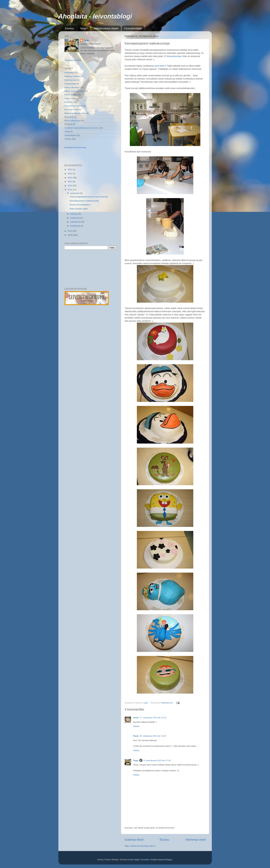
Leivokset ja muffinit (74, 106)
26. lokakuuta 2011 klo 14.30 (153, 736)
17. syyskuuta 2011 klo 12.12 (153, 717)
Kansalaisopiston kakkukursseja (84, 201)
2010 (70, 231)
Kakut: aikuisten (72, 87)
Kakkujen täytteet (72, 76)
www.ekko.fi (160, 66)
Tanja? (84, 28)
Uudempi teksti (134, 840)
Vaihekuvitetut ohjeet (106, 28)
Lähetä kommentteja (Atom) (143, 846)
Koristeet (69, 102)
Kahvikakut (70, 72)
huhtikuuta (75, 218)
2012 (70, 185)
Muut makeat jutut (73, 121)
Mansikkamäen (174, 56)
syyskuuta (75, 193)
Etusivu (69, 28)
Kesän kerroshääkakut (80, 205)
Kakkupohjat (70, 84)
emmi (136, 717)
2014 (70, 178)
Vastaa (136, 726)
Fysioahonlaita (133, 28)
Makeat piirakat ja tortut (75, 113)
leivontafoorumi (72, 109)
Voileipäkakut (71, 135)
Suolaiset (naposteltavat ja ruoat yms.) (82, 128)
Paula (136, 736)
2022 (70, 169)
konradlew (145, 859)
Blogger (169, 859)
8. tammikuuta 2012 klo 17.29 (157, 760)
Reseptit (68, 124)
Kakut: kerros (71, 95)
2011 (70, 190)
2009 (70, 235)
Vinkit (67, 131)
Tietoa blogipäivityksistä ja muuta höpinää (89, 197)
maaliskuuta (76, 222)
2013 (70, 181)
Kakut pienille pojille (79, 209)
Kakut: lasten (71, 98)
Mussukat (69, 117)
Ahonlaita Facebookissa (75, 147)
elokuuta (74, 214)
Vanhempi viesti (195, 840)
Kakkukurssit (167, 703)
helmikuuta (75, 226)
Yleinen (68, 139)
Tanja (136, 760)
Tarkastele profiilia (73, 60)
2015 (70, 173)
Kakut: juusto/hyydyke (75, 91)
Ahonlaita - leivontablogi (95, 16)
